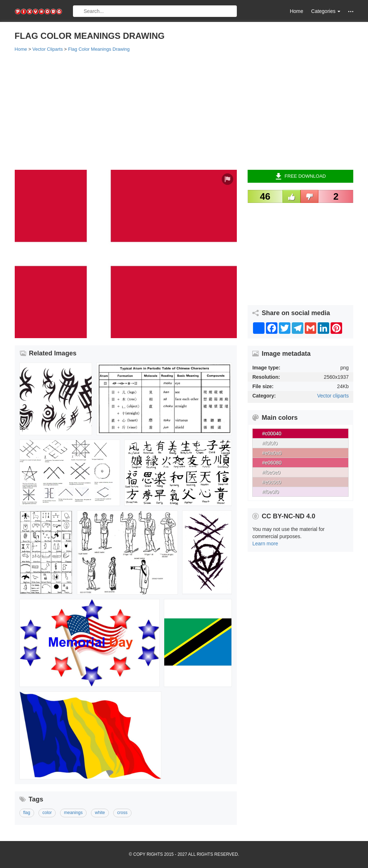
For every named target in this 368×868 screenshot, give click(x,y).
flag (27, 813)
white (100, 813)
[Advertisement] (184, 110)
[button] (351, 11)
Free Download (301, 176)
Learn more (265, 544)
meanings (73, 813)
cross (122, 813)
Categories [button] (326, 11)
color (47, 813)
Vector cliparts (333, 396)
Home (296, 11)
